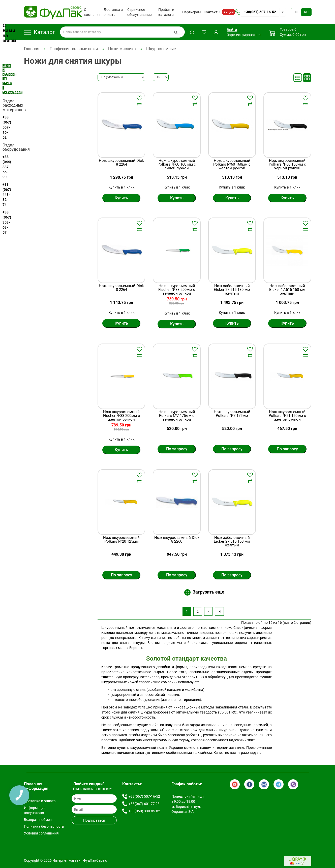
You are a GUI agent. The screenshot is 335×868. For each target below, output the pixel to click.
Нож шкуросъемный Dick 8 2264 (121, 163)
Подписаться (94, 820)
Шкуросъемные (161, 49)
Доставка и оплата (113, 12)
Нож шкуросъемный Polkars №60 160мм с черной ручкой (287, 164)
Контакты (212, 12)
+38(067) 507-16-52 (260, 12)
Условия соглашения (41, 833)
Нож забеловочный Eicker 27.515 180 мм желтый (232, 290)
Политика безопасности (44, 826)
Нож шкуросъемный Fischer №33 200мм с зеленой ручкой (177, 290)
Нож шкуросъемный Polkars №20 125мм (121, 540)
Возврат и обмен (38, 820)
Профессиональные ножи (74, 49)
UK (296, 12)
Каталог (39, 32)
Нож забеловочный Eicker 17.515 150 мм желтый (287, 290)
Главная (32, 49)
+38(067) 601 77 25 (144, 804)
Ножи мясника (122, 49)
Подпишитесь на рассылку (92, 789)
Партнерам (191, 12)
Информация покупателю (35, 810)
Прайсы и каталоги (166, 12)
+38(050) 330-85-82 (144, 811)
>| (219, 611)
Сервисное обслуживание (139, 12)
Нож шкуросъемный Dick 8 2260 (177, 540)
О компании (92, 12)
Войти (232, 30)
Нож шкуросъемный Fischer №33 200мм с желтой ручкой (121, 416)
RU (306, 12)
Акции (229, 12)
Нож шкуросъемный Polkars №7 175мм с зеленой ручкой (177, 416)
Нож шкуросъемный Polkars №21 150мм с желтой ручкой (287, 416)
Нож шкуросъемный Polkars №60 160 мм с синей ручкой (177, 164)
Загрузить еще (204, 592)
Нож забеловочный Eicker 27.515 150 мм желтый (232, 541)
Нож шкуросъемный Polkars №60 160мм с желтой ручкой (232, 164)
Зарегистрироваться (244, 35)
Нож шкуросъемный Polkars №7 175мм (232, 414)
